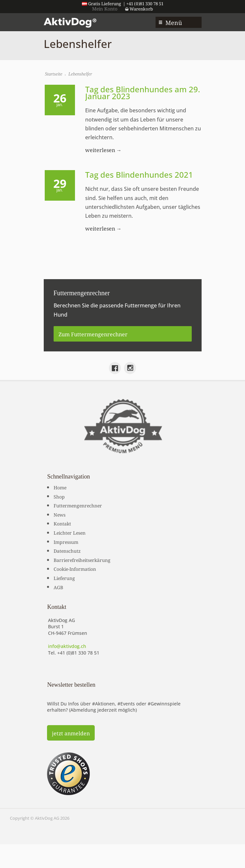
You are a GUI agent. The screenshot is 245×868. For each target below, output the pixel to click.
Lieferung (64, 578)
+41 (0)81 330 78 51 (78, 653)
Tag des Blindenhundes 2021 (139, 175)
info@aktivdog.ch (67, 646)
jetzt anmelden (71, 733)
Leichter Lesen (70, 532)
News (60, 514)
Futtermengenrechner (78, 505)
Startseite (54, 74)
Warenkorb (139, 9)
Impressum (66, 542)
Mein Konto (105, 8)
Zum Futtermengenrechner (93, 334)
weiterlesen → (103, 149)
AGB (58, 587)
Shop (59, 496)
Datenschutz (67, 550)
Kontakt (62, 523)
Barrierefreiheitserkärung (82, 560)
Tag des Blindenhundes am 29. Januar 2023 (143, 93)
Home (60, 487)
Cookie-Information (75, 568)
